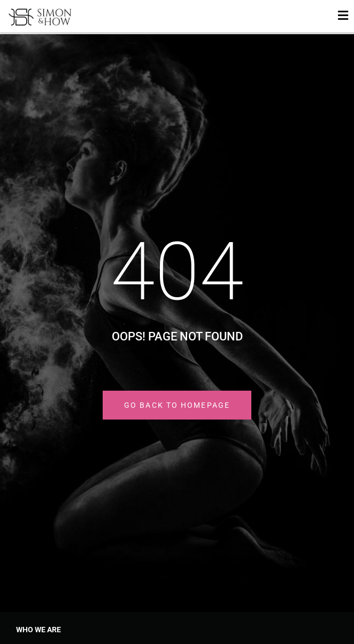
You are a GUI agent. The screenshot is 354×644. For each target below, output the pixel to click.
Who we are (39, 630)
